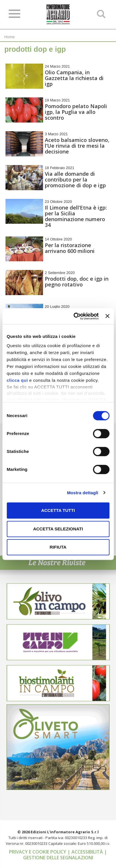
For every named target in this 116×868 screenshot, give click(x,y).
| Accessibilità (86, 852)
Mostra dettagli (82, 493)
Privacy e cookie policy (38, 852)
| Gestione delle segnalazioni (65, 855)
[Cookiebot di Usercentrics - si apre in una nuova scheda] (74, 316)
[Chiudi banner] (107, 316)
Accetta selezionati (58, 529)
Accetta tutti (58, 510)
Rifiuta (58, 547)
